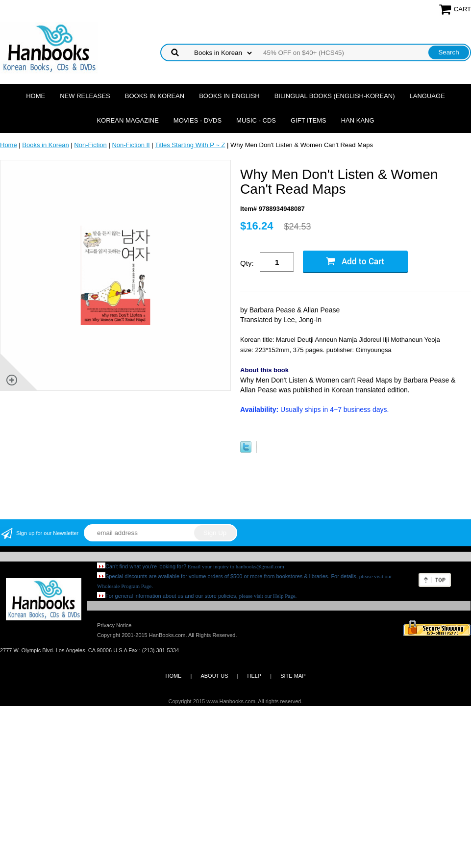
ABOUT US (214, 676)
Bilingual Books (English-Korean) (335, 96)
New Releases (85, 96)
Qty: (247, 263)
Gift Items (309, 120)
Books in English (229, 96)
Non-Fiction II (131, 145)
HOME (173, 676)
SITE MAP (293, 676)
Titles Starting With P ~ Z (190, 145)
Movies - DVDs (198, 120)
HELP (254, 676)
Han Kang (358, 120)
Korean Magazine (127, 120)
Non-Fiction (90, 145)
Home (36, 96)
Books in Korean (155, 96)
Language (427, 96)
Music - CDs (256, 120)
